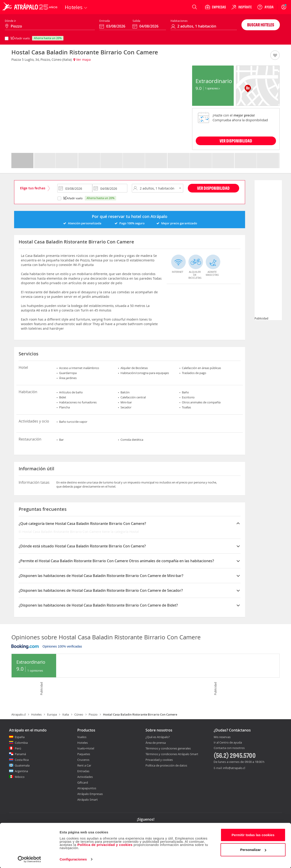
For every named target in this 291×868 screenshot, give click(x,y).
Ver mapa (82, 59)
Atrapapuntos (87, 788)
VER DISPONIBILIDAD (236, 141)
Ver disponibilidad (213, 188)
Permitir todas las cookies (253, 835)
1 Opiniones (212, 88)
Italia (66, 714)
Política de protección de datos (166, 765)
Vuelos (82, 737)
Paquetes (84, 754)
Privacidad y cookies (159, 760)
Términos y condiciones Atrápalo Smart (172, 754)
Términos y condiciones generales (168, 748)
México (20, 777)
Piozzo (93, 714)
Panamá (20, 754)
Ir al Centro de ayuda (228, 743)
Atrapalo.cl (19, 714)
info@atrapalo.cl (234, 768)
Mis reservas (222, 737)
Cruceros (83, 760)
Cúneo (79, 714)
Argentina (21, 771)
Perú (18, 748)
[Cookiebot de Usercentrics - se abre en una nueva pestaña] (29, 859)
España (20, 737)
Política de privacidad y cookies (105, 844)
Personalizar (253, 849)
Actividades (85, 777)
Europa (52, 714)
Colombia (21, 743)
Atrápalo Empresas (90, 794)
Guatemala (22, 765)
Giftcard (83, 782)
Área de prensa (156, 743)
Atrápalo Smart (88, 800)
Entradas (83, 771)
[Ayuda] (265, 7)
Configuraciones (73, 859)
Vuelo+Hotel (86, 748)
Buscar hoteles (261, 25)
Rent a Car (84, 765)
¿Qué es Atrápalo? (158, 737)
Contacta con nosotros (229, 748)
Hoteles (36, 714)
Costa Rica (22, 760)
